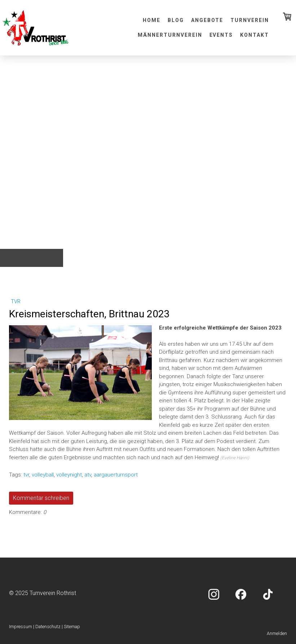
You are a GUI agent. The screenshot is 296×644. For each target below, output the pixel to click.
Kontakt (255, 35)
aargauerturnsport (116, 475)
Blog (176, 20)
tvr (16, 301)
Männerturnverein (170, 35)
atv (88, 475)
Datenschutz (48, 627)
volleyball (43, 475)
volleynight (69, 475)
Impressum (21, 627)
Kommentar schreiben (41, 498)
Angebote (207, 20)
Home (152, 20)
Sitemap (72, 627)
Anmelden (277, 633)
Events (221, 35)
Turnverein (250, 20)
